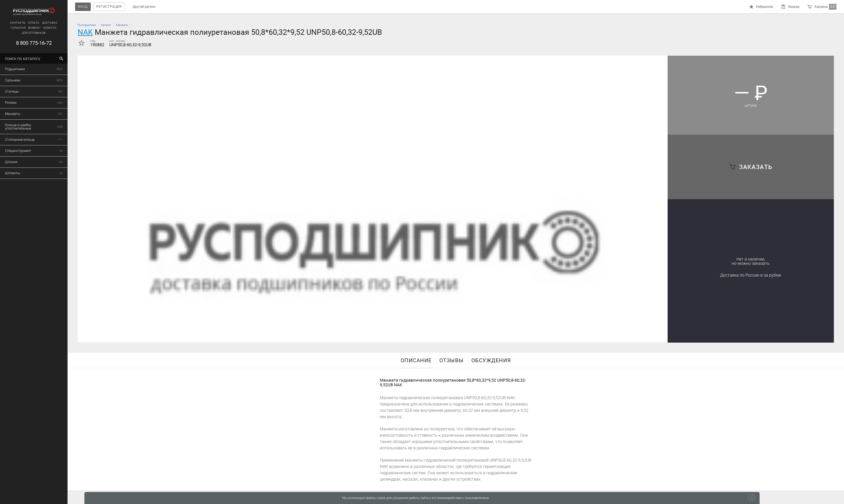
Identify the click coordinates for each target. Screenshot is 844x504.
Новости (45, 28)
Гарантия (13, 28)
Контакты (13, 23)
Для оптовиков (29, 33)
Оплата (29, 23)
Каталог (106, 25)
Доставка (45, 23)
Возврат (29, 28)
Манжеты (122, 25)
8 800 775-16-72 (29, 43)
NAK (85, 32)
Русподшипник (87, 25)
